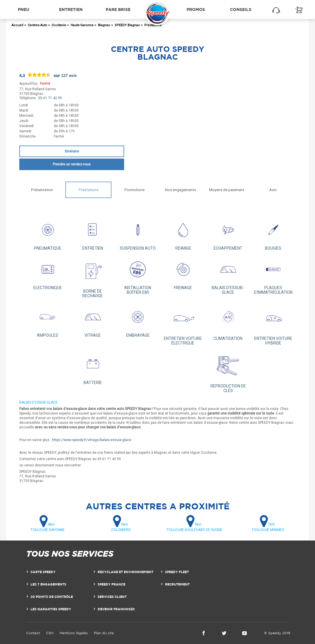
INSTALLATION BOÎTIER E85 (138, 275)
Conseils (241, 9)
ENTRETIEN (93, 234)
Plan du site (104, 633)
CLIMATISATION (228, 322)
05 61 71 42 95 (50, 98)
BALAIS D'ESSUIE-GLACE (228, 275)
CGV (50, 633)
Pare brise (118, 9)
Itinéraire (72, 151)
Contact (33, 633)
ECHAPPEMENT (228, 234)
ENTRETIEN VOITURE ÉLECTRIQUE (183, 325)
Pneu (24, 9)
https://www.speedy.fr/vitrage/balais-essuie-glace (92, 440)
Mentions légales (74, 633)
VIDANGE (183, 234)
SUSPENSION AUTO (138, 234)
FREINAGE (183, 273)
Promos (196, 9)
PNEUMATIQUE (48, 234)
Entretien (71, 9)
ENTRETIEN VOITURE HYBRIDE (273, 325)
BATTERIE (93, 368)
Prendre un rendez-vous (72, 164)
